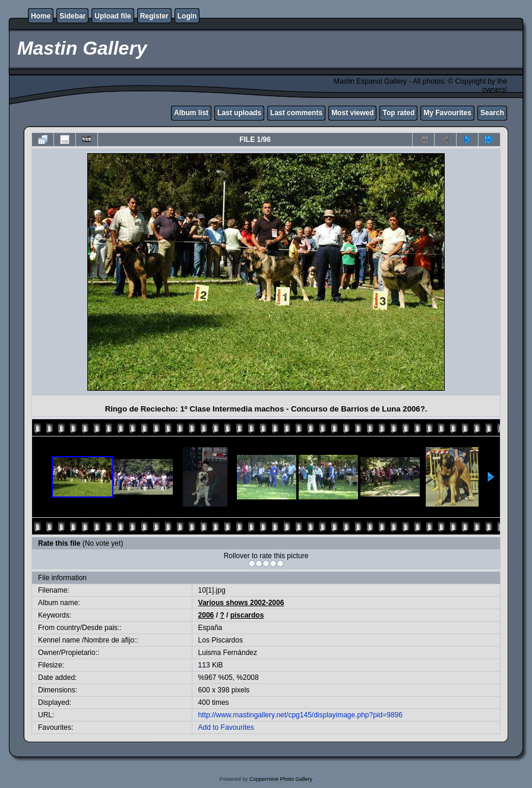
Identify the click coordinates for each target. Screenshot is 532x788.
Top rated (398, 113)
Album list (191, 113)
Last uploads (239, 113)
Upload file (113, 16)
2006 (206, 615)
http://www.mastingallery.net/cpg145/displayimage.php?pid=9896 (300, 715)
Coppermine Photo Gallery (281, 779)
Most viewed (352, 113)
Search (492, 113)
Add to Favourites (226, 727)
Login (187, 16)
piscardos (247, 615)
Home (41, 16)
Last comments (296, 113)
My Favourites (447, 113)
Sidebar (72, 16)
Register (154, 16)
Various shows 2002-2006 (241, 603)
